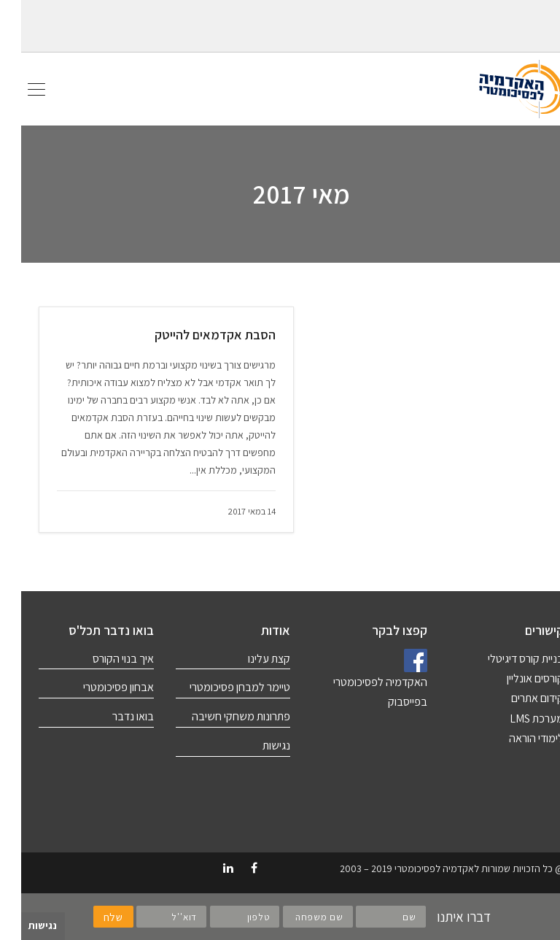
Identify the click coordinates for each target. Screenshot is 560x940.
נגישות (255, 746)
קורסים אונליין (514, 678)
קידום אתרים (516, 698)
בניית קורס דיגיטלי (505, 659)
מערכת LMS (516, 719)
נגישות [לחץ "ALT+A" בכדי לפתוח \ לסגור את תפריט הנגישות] (22, 925)
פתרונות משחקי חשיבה (220, 716)
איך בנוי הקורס (102, 659)
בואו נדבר (112, 716)
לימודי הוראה (515, 738)
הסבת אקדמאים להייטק (194, 335)
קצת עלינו (248, 659)
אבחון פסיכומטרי (97, 687)
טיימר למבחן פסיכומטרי (219, 687)
